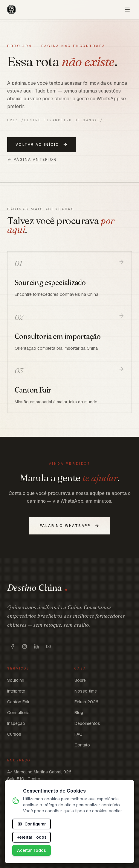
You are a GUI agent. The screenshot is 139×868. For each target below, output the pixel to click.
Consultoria (18, 713)
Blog (79, 713)
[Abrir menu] (127, 10)
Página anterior (32, 160)
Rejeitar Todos (32, 837)
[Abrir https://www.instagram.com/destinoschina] (25, 646)
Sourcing (16, 680)
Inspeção (16, 723)
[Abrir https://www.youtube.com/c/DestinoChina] (48, 646)
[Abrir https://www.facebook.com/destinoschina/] (13, 646)
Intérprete (16, 691)
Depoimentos (87, 723)
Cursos (14, 734)
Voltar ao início (42, 145)
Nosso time (86, 691)
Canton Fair (18, 702)
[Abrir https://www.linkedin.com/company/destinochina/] (36, 646)
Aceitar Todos (32, 850)
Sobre (80, 680)
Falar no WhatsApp (69, 526)
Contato (82, 745)
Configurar (32, 824)
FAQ (78, 734)
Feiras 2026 (86, 702)
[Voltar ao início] (11, 10)
